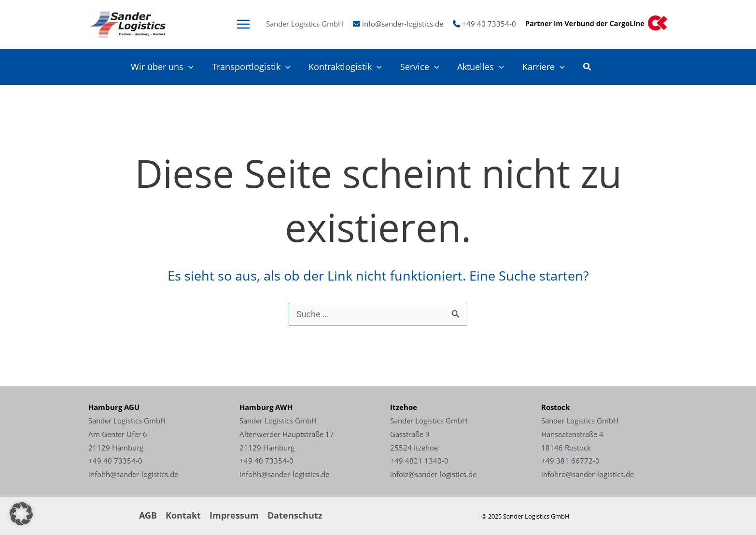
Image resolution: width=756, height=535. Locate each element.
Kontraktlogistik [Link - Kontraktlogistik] (348, 67)
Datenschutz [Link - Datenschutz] (295, 515)
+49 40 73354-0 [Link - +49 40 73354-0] (489, 24)
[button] (588, 68)
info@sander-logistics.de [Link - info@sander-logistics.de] (403, 24)
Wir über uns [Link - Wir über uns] (167, 67)
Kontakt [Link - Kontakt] (183, 515)
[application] (193, 67)
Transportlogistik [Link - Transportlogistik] (255, 67)
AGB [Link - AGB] (148, 515)
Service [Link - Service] (422, 67)
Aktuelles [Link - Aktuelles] (482, 67)
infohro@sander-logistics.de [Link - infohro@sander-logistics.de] (588, 474)
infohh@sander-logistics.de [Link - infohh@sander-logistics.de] (133, 474)
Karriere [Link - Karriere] (544, 67)
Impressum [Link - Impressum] (234, 515)
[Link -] (127, 23)
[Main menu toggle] (243, 24)
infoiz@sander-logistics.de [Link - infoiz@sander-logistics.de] (433, 474)
